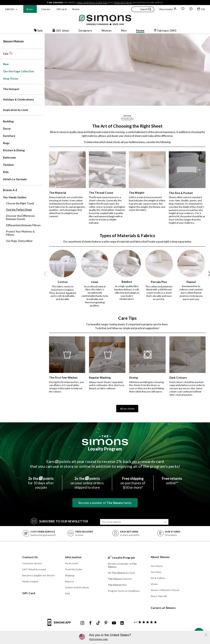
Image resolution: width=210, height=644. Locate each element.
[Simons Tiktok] (98, 623)
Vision (76, 9)
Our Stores (157, 566)
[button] (143, 10)
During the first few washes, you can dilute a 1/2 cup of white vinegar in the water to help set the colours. (66, 387)
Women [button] (107, 30)
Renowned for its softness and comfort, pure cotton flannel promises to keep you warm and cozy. (191, 293)
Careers (46, 9)
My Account (72, 563)
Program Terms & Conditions (124, 591)
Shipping (70, 575)
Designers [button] (85, 30)
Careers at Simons (163, 608)
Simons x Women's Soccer (165, 590)
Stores (30, 9)
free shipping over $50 (92, 3)
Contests (120, 579)
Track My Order (74, 569)
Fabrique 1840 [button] (165, 30)
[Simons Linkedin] (122, 623)
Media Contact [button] (30, 581)
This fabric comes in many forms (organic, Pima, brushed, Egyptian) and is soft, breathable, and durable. (63, 293)
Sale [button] (38, 30)
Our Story (156, 572)
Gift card (61, 9)
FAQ (68, 593)
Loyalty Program (105, 449)
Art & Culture (158, 578)
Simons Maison (13, 41)
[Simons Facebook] (90, 623)
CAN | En (10, 9)
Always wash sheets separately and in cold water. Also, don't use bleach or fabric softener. (107, 385)
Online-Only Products (77, 587)
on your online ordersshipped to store (87, 483)
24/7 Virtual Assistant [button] (34, 569)
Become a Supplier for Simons (39, 575)
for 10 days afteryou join (41, 483)
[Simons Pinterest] (106, 623)
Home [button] (140, 30)
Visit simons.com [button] (98, 639)
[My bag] (201, 10)
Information (73, 557)
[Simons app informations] (60, 625)
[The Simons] (105, 440)
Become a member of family (105, 503)
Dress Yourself (159, 596)
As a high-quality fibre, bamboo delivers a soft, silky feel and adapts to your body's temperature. (127, 293)
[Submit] (165, 522)
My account (168, 9)
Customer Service (32, 563)
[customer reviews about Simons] (145, 622)
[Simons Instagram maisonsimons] (82, 623)
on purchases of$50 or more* (133, 483)
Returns (70, 581)
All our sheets (127, 409)
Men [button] (124, 30)
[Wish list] (183, 9)
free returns (123, 3)
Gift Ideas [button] (61, 30)
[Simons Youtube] (114, 623)
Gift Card (29, 593)
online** (172, 481)
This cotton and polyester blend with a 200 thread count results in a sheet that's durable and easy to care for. (159, 293)
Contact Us (30, 557)
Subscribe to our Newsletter (59, 521)
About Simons (160, 557)
